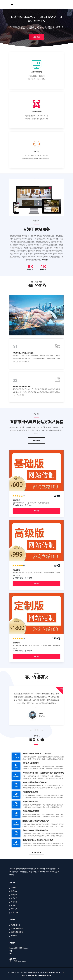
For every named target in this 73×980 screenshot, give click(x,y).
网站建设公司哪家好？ (31, 763)
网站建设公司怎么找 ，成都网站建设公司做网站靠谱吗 (43, 773)
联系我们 (37, 440)
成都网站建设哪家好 (30, 802)
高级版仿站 (16, 570)
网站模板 (14, 891)
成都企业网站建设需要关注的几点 (35, 830)
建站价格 (14, 895)
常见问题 (14, 902)
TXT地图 (28, 975)
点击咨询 (36, 37)
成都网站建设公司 (17, 932)
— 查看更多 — (36, 852)
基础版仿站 (16, 500)
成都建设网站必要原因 (31, 811)
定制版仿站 (16, 643)
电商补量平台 (15, 925)
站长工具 (14, 909)
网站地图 (34, 975)
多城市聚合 (15, 912)
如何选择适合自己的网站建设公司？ (36, 821)
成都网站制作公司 (17, 928)
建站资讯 (14, 898)
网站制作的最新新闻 (30, 792)
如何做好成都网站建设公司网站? (35, 782)
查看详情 (45, 260)
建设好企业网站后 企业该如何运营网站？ (38, 840)
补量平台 (14, 935)
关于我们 (14, 888)
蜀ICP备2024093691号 (52, 972)
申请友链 (48, 975)
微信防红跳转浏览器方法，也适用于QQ (37, 754)
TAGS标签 (41, 975)
